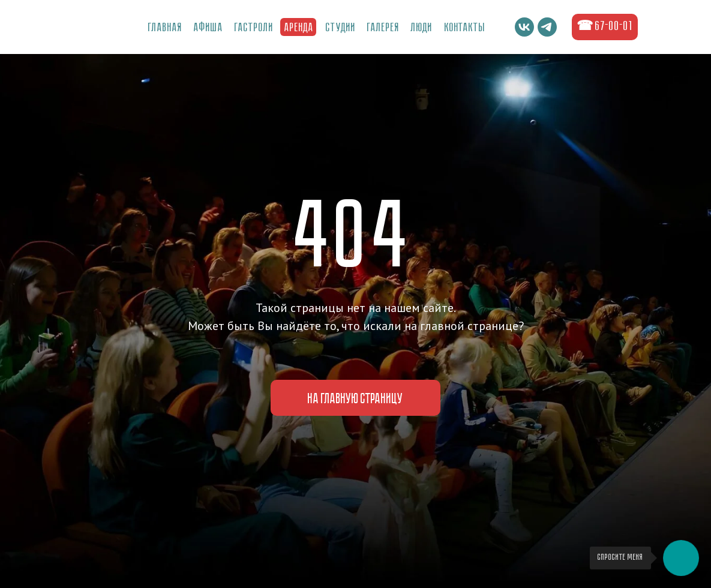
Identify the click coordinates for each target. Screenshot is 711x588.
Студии (341, 28)
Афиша (208, 28)
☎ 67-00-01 (605, 27)
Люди (422, 28)
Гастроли (254, 28)
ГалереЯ (383, 28)
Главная (165, 28)
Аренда (299, 28)
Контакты (465, 28)
